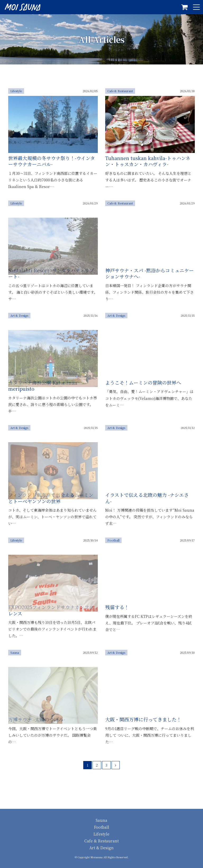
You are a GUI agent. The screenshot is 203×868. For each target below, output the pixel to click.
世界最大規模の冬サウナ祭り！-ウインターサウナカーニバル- (52, 161)
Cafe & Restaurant (101, 841)
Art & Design (101, 848)
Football (102, 827)
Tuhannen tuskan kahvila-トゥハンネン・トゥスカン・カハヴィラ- (148, 161)
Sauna (101, 820)
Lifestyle (101, 834)
